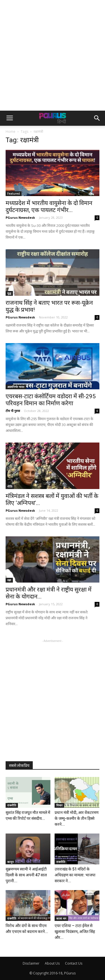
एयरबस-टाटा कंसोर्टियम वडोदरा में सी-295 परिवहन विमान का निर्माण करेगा (51, 400)
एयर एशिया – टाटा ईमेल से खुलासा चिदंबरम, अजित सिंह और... (75, 932)
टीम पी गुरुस (13, 411)
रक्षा (9, 580)
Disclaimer (31, 963)
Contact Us (74, 963)
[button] (97, 118)
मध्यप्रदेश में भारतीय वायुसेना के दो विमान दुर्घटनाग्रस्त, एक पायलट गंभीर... (49, 207)
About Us (52, 963)
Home (11, 131)
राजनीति (12, 805)
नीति (10, 486)
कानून (11, 862)
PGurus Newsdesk (20, 217)
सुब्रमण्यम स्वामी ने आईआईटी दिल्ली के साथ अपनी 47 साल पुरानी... (26, 875)
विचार (59, 805)
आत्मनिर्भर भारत (16, 387)
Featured (14, 194)
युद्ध (9, 293)
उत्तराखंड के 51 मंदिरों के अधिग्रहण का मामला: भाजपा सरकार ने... (75, 875)
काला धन (61, 918)
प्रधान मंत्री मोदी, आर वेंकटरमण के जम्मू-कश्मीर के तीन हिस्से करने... (77, 818)
